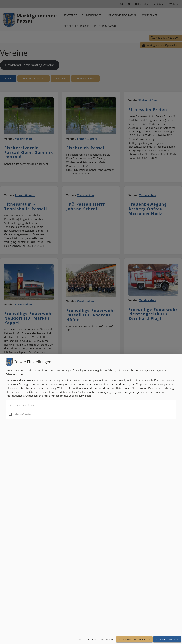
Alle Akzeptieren (167, 639)
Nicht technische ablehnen (95, 639)
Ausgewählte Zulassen (134, 639)
